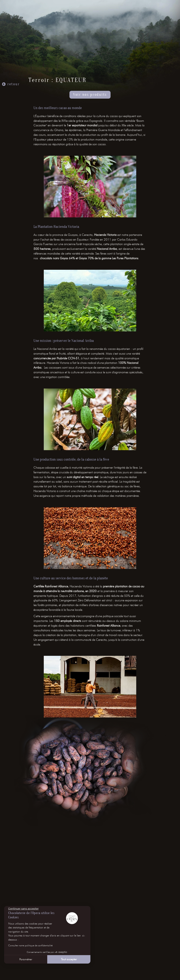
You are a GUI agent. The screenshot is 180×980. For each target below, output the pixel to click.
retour (13, 84)
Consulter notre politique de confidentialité (30, 945)
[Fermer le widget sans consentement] (23, 909)
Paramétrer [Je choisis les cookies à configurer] (26, 959)
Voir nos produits (90, 95)
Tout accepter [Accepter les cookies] (69, 959)
